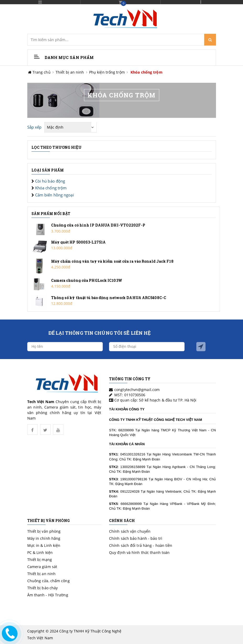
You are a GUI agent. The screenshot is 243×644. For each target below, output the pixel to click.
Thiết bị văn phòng (44, 531)
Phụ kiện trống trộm (107, 72)
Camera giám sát (42, 567)
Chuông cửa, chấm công (48, 581)
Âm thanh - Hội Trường (48, 595)
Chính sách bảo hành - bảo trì (136, 538)
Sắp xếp (34, 127)
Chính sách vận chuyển (130, 531)
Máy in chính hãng (44, 538)
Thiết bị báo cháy (43, 588)
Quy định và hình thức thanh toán (139, 552)
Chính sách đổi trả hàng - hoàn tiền (141, 545)
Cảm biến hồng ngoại (55, 195)
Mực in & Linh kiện (44, 545)
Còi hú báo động (50, 181)
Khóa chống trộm (147, 72)
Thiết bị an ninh (70, 72)
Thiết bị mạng (40, 560)
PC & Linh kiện (40, 552)
